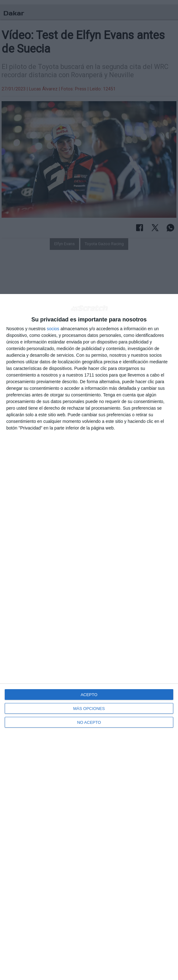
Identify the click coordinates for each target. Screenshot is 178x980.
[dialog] (89, 637)
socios (53, 329)
